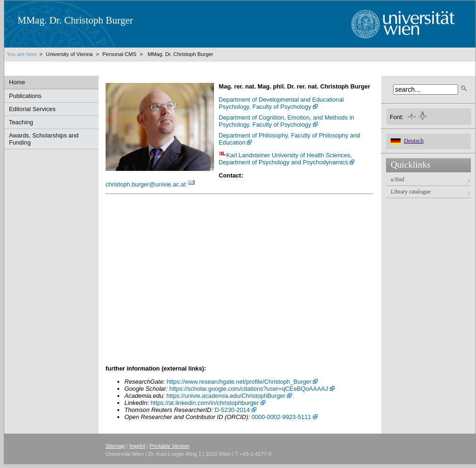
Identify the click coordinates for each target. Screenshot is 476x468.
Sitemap (115, 446)
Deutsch (414, 141)
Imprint (137, 446)
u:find (398, 179)
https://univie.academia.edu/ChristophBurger (226, 396)
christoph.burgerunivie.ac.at (146, 184)
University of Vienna (70, 54)
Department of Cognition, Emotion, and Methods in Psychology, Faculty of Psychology (286, 121)
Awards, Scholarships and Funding (44, 139)
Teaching (21, 122)
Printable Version (170, 446)
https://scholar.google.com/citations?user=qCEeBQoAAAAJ (249, 389)
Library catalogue (411, 192)
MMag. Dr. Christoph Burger (180, 54)
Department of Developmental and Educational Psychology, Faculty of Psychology (281, 103)
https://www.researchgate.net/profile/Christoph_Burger (239, 382)
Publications (25, 96)
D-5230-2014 (232, 410)
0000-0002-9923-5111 (282, 417)
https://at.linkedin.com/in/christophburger (205, 403)
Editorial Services (32, 109)
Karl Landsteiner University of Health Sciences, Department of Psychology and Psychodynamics (285, 159)
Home (17, 82)
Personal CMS (119, 54)
